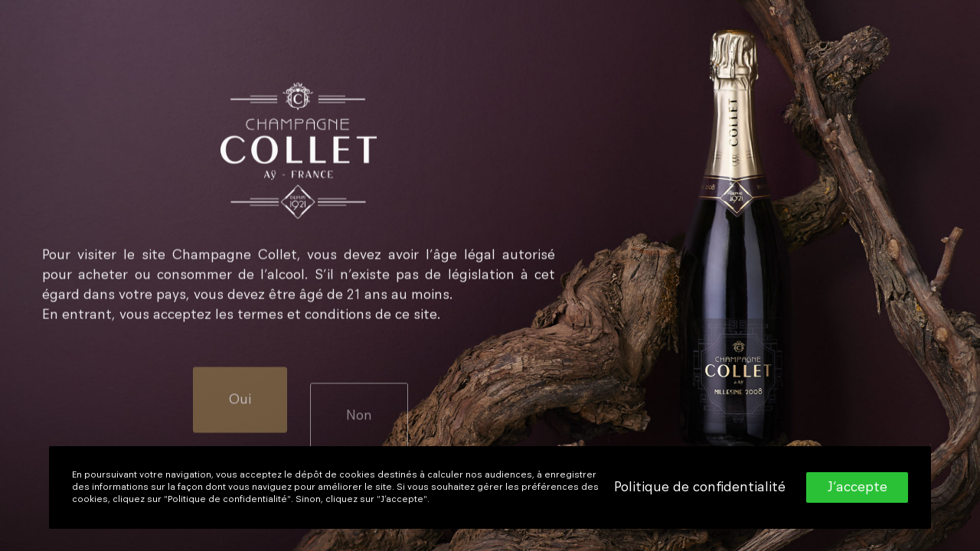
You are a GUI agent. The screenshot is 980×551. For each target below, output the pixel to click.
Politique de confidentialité (700, 487)
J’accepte (857, 487)
